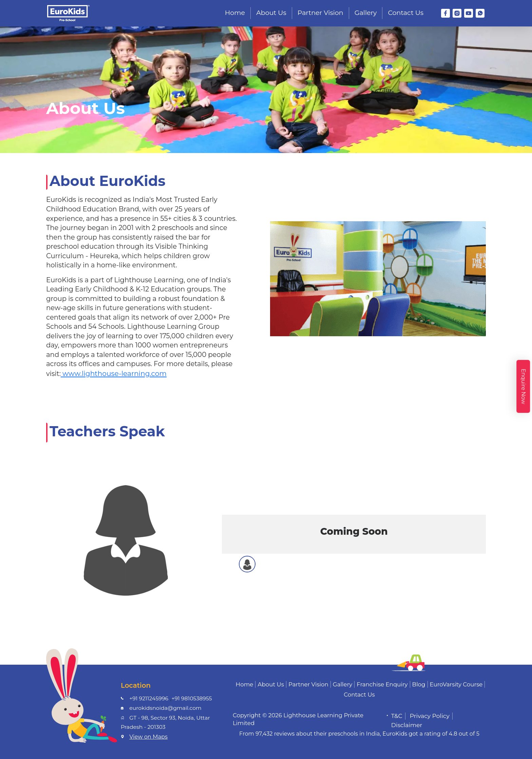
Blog (419, 684)
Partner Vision (320, 13)
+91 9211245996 (149, 698)
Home (235, 13)
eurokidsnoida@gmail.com (165, 708)
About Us (271, 13)
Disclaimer (407, 725)
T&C (397, 716)
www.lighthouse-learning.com (114, 373)
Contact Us (406, 13)
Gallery (366, 13)
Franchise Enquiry (382, 684)
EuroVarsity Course (456, 684)
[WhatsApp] (480, 13)
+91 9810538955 (192, 698)
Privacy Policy (430, 716)
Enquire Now (523, 386)
